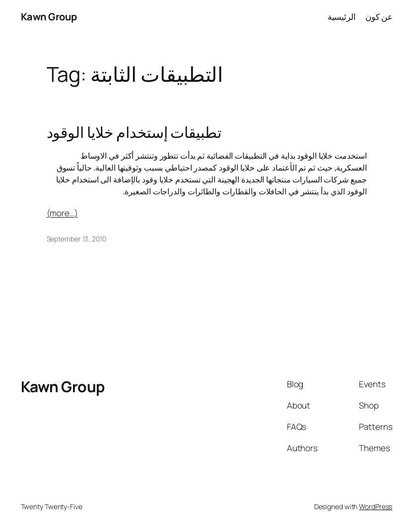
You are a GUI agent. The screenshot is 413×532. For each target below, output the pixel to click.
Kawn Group (49, 17)
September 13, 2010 (76, 239)
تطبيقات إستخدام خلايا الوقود (134, 132)
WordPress (376, 506)
